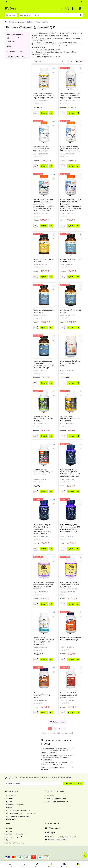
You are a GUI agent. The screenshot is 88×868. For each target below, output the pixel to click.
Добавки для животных (18, 56)
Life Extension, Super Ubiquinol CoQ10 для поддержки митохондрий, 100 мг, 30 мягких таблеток (43, 529)
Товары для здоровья (17, 22)
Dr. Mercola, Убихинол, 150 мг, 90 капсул (44, 311)
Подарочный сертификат (56, 799)
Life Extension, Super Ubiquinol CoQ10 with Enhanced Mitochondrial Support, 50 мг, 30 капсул (70, 473)
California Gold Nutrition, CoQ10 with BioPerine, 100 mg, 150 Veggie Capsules (44, 96)
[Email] (34, 784)
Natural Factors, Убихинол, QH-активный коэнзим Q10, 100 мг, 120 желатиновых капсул (71, 586)
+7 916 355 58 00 (54, 57)
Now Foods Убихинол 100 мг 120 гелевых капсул (70, 639)
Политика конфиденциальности (19, 816)
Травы (18, 46)
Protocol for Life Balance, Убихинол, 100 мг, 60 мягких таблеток (70, 695)
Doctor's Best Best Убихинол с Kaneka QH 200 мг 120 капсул (43, 149)
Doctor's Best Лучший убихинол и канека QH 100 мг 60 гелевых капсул (70, 149)
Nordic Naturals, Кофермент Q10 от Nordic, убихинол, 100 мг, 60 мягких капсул (44, 641)
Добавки (30, 22)
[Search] (58, 15)
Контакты (50, 796)
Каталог (9, 824)
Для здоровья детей (18, 51)
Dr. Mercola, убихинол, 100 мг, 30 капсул (71, 260)
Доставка (10, 799)
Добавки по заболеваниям (18, 38)
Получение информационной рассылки (22, 813)
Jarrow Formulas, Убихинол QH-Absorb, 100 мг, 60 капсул (71, 419)
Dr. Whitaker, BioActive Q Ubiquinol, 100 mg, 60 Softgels (70, 363)
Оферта (9, 808)
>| (65, 729)
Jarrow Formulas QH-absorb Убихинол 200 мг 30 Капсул (43, 419)
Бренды (9, 828)
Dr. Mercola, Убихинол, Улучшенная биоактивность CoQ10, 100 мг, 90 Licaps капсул (44, 364)
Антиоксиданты (42, 22)
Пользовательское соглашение (19, 810)
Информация (11, 791)
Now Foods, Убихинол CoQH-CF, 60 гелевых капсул (42, 695)
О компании (11, 796)
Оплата (9, 802)
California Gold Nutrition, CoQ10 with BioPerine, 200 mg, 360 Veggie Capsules (71, 96)
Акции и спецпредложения (57, 802)
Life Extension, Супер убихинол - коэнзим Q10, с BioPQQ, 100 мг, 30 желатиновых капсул (70, 528)
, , (62, 837)
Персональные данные (15, 805)
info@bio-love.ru (54, 828)
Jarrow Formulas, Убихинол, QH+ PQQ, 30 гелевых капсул (43, 472)
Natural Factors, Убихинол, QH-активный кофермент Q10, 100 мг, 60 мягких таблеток (44, 586)
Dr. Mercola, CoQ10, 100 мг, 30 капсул (44, 260)
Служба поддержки (55, 791)
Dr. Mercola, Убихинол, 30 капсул (70, 311)
